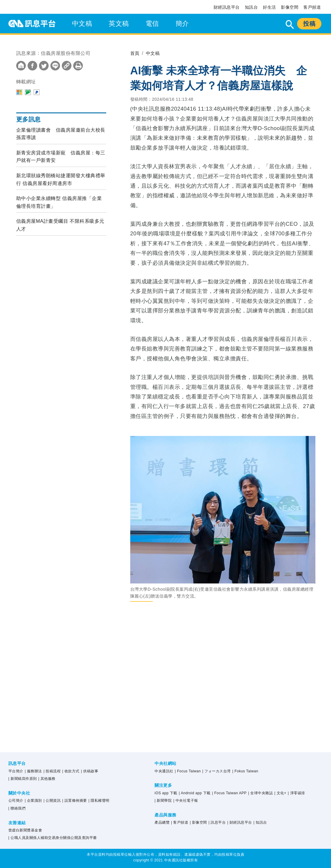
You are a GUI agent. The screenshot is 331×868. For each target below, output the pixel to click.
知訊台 (251, 7)
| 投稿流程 (52, 771)
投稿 (309, 24)
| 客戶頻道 (180, 822)
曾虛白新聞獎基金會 (25, 830)
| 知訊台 (260, 822)
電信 (152, 24)
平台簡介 (16, 771)
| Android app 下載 (195, 793)
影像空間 (290, 7)
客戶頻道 (312, 7)
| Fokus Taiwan (245, 771)
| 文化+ (280, 793)
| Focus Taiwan (188, 771)
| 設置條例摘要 (74, 801)
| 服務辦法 (33, 771)
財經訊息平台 (227, 7)
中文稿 (82, 24)
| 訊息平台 (217, 822)
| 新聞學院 (163, 801)
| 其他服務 (47, 779)
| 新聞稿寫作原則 (23, 779)
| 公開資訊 (52, 801)
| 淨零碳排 (296, 793)
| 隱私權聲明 (99, 801)
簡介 (182, 24)
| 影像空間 (198, 822)
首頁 (135, 53)
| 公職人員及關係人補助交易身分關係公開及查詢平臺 (53, 838)
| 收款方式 (71, 771)
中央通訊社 (164, 771)
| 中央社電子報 (185, 801)
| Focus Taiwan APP (229, 793)
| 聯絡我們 (17, 808)
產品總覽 (162, 822)
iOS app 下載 (166, 793)
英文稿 (119, 24)
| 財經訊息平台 (239, 822)
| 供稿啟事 (90, 771)
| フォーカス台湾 (217, 771)
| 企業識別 (33, 801)
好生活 (269, 7)
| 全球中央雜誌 (260, 793)
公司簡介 (16, 801)
